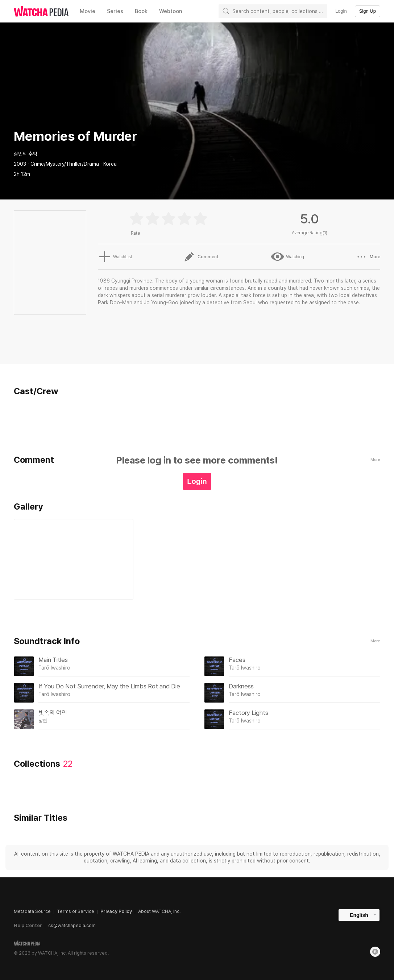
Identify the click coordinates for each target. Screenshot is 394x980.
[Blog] (375, 952)
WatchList (114, 257)
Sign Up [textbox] (368, 11)
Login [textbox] (341, 11)
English (359, 915)
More (375, 641)
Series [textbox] (115, 11)
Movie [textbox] (88, 11)
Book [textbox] (141, 11)
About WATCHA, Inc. (159, 911)
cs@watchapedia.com (72, 925)
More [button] (368, 257)
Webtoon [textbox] (171, 11)
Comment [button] (201, 257)
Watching (287, 257)
